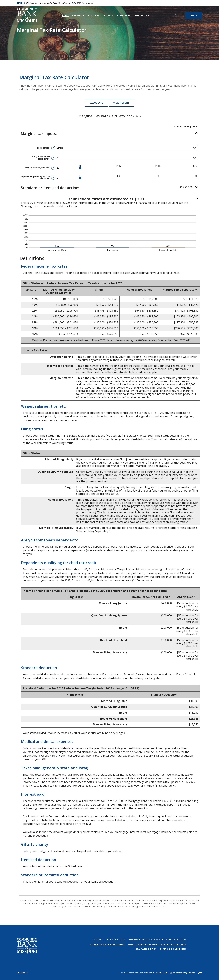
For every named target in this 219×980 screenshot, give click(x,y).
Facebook (22, 973)
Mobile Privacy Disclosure (107, 944)
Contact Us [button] (141, 15)
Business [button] (94, 15)
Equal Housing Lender (184, 973)
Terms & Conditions (173, 949)
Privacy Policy (116, 940)
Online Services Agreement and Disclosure (158, 940)
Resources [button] (124, 15)
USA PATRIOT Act (146, 949)
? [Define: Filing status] (53, 148)
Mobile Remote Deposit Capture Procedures (157, 944)
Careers (98, 940)
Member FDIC (162, 973)
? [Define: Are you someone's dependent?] (53, 158)
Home (65, 15)
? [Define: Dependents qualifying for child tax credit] (53, 178)
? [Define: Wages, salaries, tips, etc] (53, 168)
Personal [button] (78, 15)
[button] (110, 133)
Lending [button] (108, 15)
